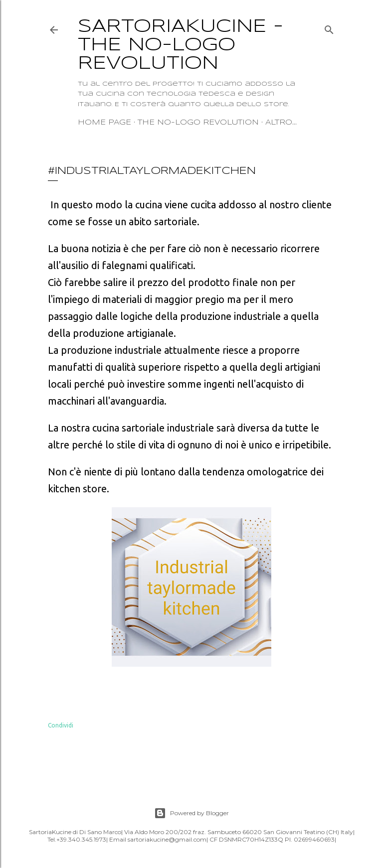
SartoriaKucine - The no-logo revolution (181, 45)
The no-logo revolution (198, 123)
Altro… (281, 123)
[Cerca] (329, 28)
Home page (104, 123)
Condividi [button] (61, 725)
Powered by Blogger (191, 813)
